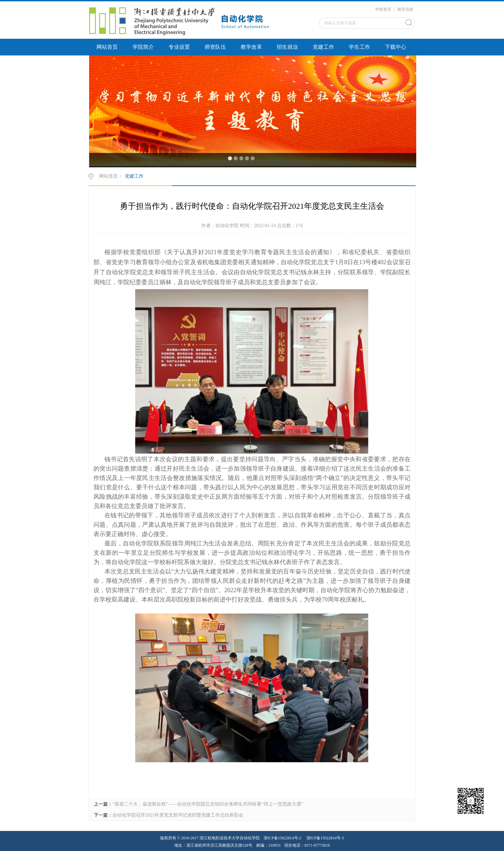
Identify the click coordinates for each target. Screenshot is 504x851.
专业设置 (179, 47)
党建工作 (323, 47)
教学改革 (251, 47)
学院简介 (143, 47)
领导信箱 (405, 9)
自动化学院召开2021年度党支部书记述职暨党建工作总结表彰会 (178, 815)
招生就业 (287, 47)
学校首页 (383, 9)
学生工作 (359, 47)
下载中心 (396, 47)
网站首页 (107, 47)
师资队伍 (215, 47)
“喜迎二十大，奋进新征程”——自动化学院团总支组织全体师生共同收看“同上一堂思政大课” (208, 804)
